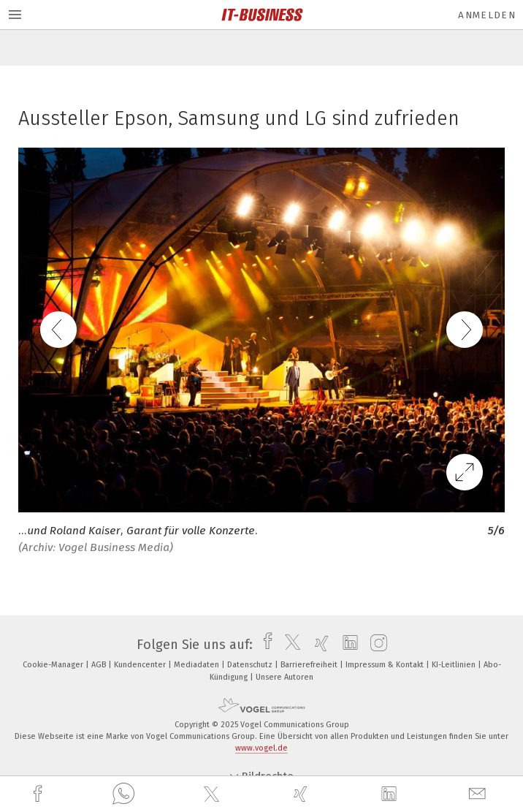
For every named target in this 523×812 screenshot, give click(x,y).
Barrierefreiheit (310, 665)
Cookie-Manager (54, 665)
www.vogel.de (261, 748)
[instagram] (375, 645)
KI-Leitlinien (455, 665)
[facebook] (39, 794)
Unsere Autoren (285, 677)
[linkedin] (391, 794)
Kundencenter (141, 665)
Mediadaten (198, 665)
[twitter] (213, 794)
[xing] (302, 794)
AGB (100, 665)
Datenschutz (251, 665)
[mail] (479, 794)
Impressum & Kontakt (386, 665)
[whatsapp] (123, 794)
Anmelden (487, 15)
